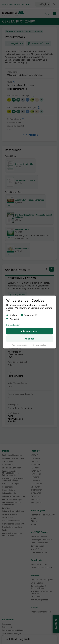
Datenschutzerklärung (21, 345)
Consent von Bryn (40, 345)
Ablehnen (29, 339)
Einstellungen (13, 325)
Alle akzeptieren (29, 331)
